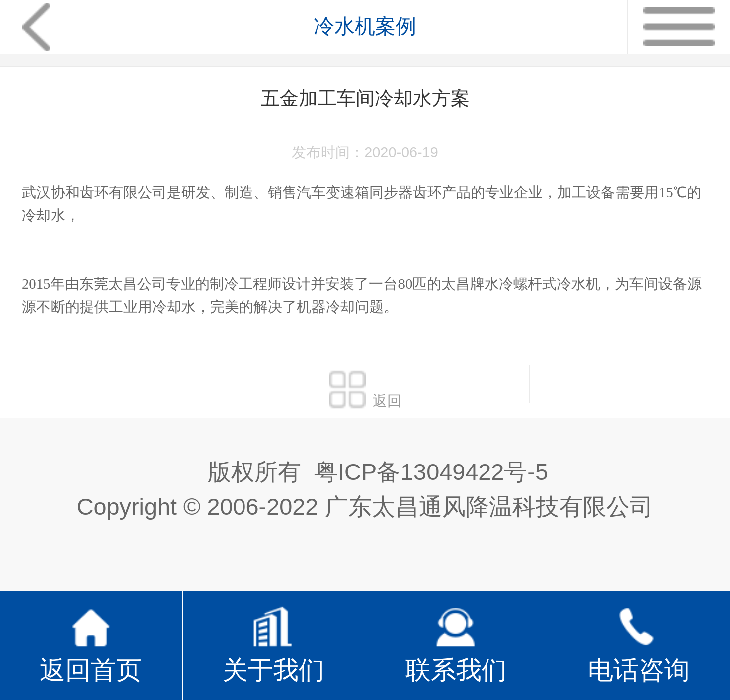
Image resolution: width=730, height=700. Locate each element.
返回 (365, 386)
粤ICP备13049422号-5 (431, 472)
